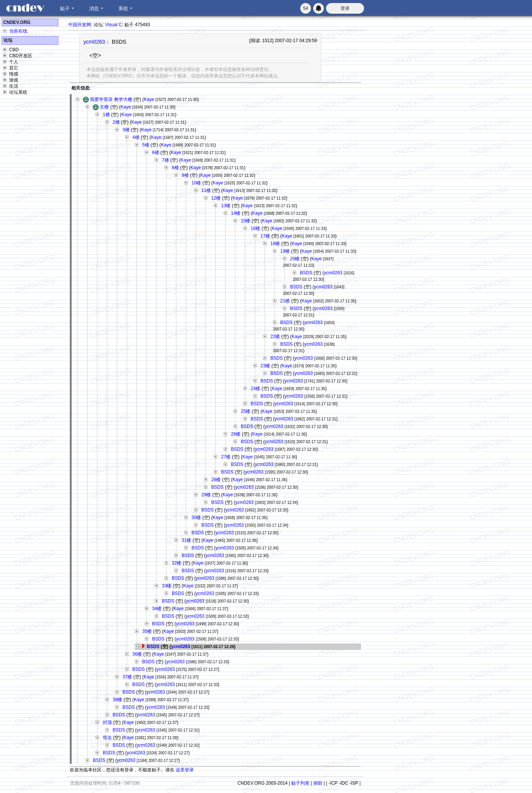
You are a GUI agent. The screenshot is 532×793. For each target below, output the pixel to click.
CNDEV (25, 8)
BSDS (306, 273)
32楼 (177, 563)
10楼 (196, 183)
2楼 (116, 122)
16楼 (255, 228)
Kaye (149, 99)
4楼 (136, 137)
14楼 (236, 213)
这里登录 (185, 770)
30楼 (196, 518)
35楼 (147, 631)
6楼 (156, 153)
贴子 (65, 9)
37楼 (127, 677)
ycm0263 (94, 42)
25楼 (246, 411)
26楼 (236, 434)
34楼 (157, 609)
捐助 (318, 783)
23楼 (265, 366)
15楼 (246, 221)
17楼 (265, 236)
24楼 (255, 389)
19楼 (285, 251)
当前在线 (18, 31)
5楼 (146, 145)
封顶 (107, 722)
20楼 (295, 259)
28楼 (216, 480)
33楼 (167, 586)
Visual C (113, 25)
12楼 (216, 198)
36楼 (137, 654)
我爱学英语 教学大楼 (111, 99)
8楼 (175, 168)
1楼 (106, 115)
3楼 (126, 130)
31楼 (186, 540)
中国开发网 (80, 25)
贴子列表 (300, 783)
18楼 (275, 244)
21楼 (285, 301)
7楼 (166, 160)
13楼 (226, 206)
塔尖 (107, 738)
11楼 (206, 190)
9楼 (185, 175)
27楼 (226, 457)
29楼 (206, 495)
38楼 (117, 700)
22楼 (275, 337)
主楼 (104, 107)
